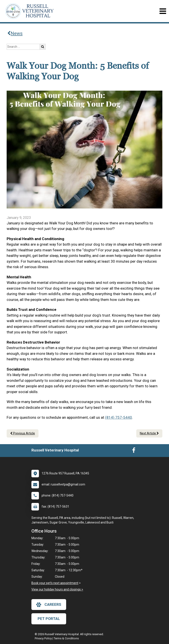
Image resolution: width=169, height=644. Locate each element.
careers (49, 605)
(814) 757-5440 (119, 417)
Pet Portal (49, 619)
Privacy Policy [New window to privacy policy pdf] (43, 638)
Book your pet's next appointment (55, 583)
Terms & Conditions (66, 638)
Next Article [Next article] (149, 433)
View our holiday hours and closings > (57, 589)
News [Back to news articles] (15, 33)
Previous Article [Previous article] (23, 433)
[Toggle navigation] (163, 11)
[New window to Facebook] (134, 451)
